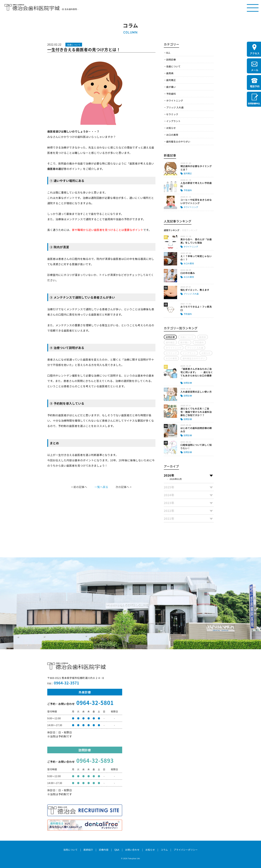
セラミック (172, 114)
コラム (164, 850)
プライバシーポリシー (186, 850)
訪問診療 (171, 60)
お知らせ (171, 128)
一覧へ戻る (101, 487)
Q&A (117, 850)
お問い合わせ (132, 850)
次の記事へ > (124, 487)
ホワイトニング (175, 101)
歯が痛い (171, 87)
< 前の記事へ (79, 487)
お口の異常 (172, 135)
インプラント (173, 121)
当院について (70, 850)
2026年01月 (176, 479)
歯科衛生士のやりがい (178, 142)
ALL (168, 53)
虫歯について (173, 66)
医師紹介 (88, 850)
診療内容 (104, 850)
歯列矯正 (171, 80)
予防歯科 (171, 94)
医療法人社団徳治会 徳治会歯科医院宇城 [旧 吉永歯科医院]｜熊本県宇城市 (32, 7)
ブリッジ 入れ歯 (175, 107)
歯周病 (170, 73)
